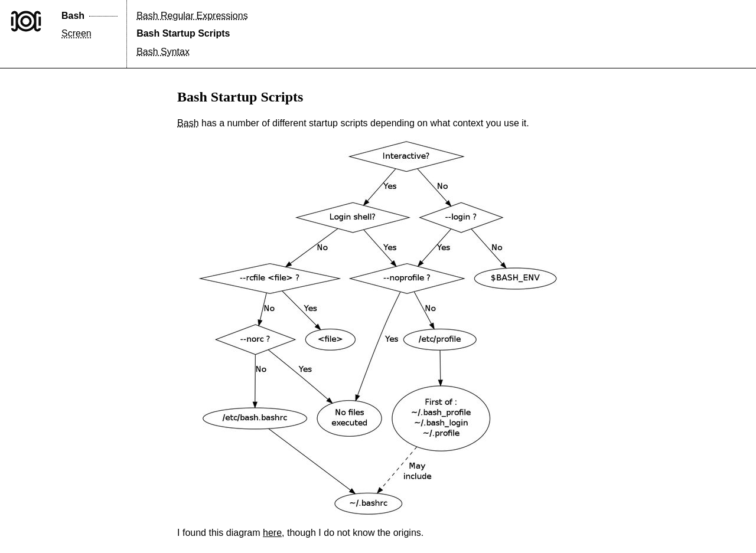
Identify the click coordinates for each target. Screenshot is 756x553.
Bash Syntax (163, 52)
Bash (73, 16)
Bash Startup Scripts (183, 33)
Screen (76, 33)
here (272, 533)
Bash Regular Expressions (192, 16)
